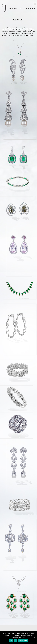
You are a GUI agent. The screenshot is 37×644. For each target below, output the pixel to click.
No (15, 641)
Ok (11, 641)
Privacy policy (23, 641)
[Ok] (35, 638)
